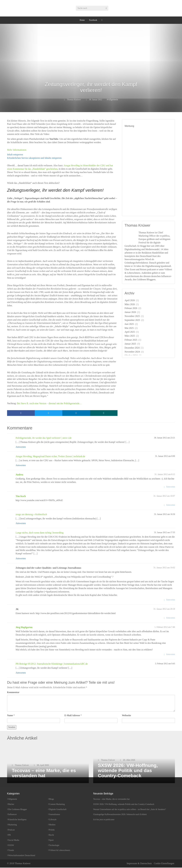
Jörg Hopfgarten (24, 628)
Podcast (11, 830)
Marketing (13, 825)
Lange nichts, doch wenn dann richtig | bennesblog (40, 533)
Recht (52, 835)
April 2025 (130, 332)
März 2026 (130, 304)
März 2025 (130, 336)
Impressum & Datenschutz (139, 864)
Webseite (126, 716)
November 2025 (132, 316)
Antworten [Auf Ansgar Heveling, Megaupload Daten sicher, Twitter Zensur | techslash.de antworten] (21, 466)
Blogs (52, 800)
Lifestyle (53, 820)
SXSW (11, 846)
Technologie (54, 846)
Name (10, 716)
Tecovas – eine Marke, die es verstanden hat (111, 800)
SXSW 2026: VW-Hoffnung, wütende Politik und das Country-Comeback (124, 805)
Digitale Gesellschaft (58, 810)
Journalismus (55, 815)
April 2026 (130, 300)
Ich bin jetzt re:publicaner (104, 820)
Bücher (11, 805)
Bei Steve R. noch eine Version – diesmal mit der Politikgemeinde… (49, 403)
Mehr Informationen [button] (17, 150)
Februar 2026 (131, 308)
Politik (52, 830)
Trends (11, 851)
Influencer (13, 815)
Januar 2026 (130, 312)
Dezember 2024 (132, 348)
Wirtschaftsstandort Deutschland (22, 856)
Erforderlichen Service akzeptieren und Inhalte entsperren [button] (34, 158)
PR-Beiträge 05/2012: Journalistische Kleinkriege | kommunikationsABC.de (52, 664)
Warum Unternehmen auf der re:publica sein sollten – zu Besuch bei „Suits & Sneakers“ (130, 810)
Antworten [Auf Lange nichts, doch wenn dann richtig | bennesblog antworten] (21, 559)
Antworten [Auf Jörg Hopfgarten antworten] (171, 655)
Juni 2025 (129, 324)
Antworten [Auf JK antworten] (171, 618)
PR (9, 835)
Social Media (14, 841)
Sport (51, 841)
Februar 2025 (131, 340)
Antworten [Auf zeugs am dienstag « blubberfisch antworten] (21, 524)
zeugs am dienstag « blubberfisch (31, 515)
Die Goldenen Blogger (18, 810)
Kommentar (13, 693)
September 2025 (132, 320)
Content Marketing (57, 805)
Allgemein (113, 100)
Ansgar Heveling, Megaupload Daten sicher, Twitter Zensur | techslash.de (50, 457)
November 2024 (132, 352)
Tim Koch (21, 497)
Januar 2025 (130, 344)
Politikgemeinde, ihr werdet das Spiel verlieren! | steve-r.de (44, 438)
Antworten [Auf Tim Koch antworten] (171, 505)
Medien (52, 825)
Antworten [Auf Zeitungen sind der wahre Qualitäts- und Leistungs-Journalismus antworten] (171, 600)
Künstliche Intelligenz (17, 820)
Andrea (19, 475)
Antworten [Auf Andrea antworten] (171, 487)
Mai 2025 (129, 328)
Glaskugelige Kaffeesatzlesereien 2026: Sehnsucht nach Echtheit (120, 815)
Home (82, 20)
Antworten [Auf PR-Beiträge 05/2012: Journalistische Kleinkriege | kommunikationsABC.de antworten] (21, 673)
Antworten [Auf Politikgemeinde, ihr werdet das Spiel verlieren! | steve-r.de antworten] (21, 447)
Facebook (93, 20)
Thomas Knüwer (74, 100)
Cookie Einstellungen (164, 864)
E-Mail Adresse (72, 716)
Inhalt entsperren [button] (15, 155)
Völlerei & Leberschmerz (60, 851)
